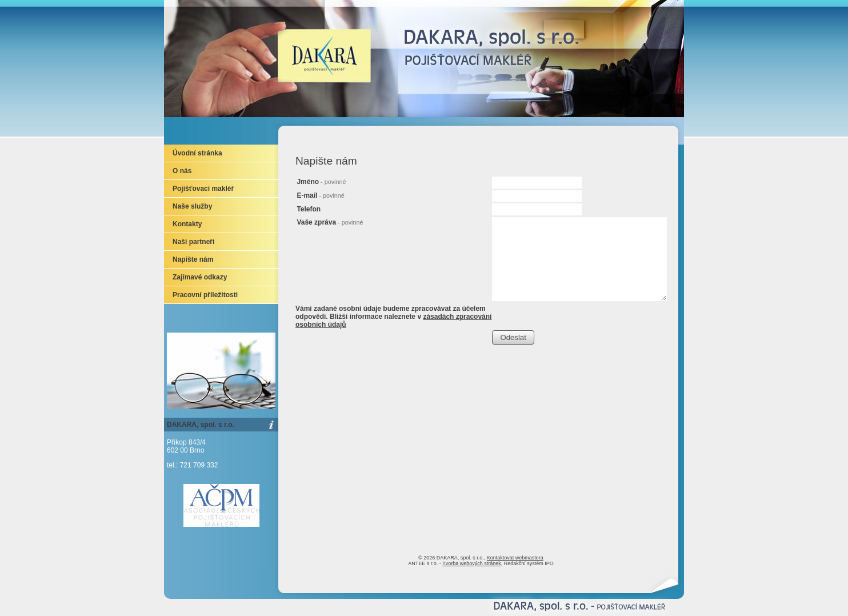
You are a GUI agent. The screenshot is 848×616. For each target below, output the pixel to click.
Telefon (309, 209)
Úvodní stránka (197, 153)
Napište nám (193, 259)
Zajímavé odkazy (200, 277)
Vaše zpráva (330, 222)
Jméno (321, 182)
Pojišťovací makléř (203, 189)
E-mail (320, 195)
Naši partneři (193, 242)
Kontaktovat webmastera (515, 558)
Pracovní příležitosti (205, 295)
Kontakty (187, 224)
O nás (182, 171)
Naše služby (192, 206)
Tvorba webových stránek (472, 563)
